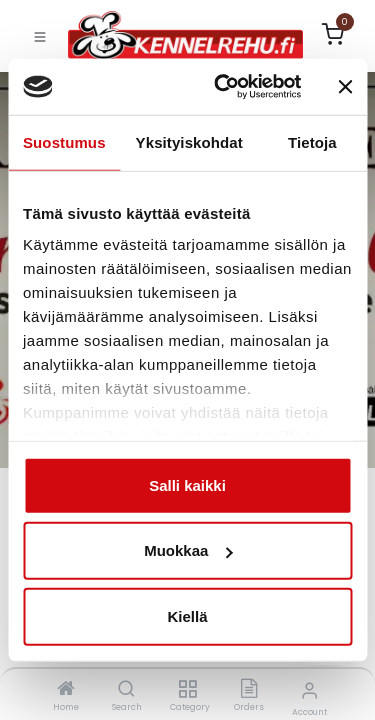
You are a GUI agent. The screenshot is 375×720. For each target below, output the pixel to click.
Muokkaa (188, 550)
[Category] (187, 690)
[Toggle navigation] (40, 36)
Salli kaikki (187, 484)
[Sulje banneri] (345, 87)
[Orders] (249, 690)
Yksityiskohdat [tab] (189, 141)
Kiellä (187, 615)
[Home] (66, 690)
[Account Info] (309, 690)
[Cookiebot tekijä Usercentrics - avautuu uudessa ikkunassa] (223, 87)
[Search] (126, 690)
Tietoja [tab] (312, 141)
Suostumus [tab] (64, 141)
